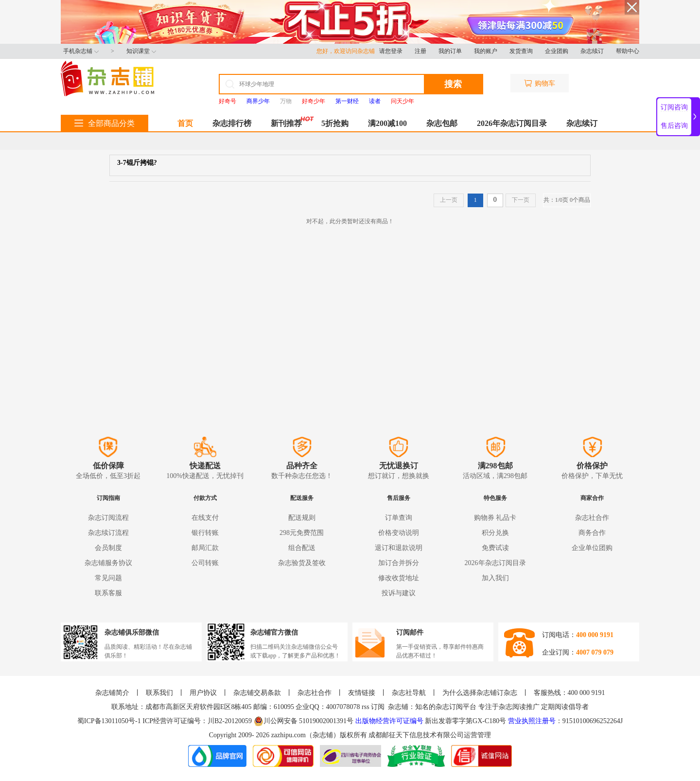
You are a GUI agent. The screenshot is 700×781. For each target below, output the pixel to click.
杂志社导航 (409, 693)
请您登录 (391, 51)
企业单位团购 (592, 548)
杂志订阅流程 (108, 518)
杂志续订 (592, 51)
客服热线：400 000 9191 (569, 693)
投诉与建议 (399, 593)
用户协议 (203, 693)
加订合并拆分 (399, 563)
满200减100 (387, 123)
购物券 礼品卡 (495, 518)
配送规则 (302, 518)
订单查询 (399, 518)
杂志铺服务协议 (108, 563)
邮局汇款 (205, 548)
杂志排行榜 (232, 123)
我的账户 (486, 51)
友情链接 (362, 693)
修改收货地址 (399, 578)
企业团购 (557, 51)
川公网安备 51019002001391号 (304, 721)
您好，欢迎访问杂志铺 (348, 51)
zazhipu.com (289, 735)
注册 (420, 51)
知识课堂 (141, 51)
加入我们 (495, 578)
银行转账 (205, 533)
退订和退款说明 (399, 548)
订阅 (378, 707)
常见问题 (108, 578)
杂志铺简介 (112, 693)
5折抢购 (335, 123)
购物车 (540, 83)
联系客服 (108, 593)
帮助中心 (628, 51)
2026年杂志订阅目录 (512, 123)
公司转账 (205, 563)
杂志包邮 (442, 123)
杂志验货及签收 (302, 563)
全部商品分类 (105, 123)
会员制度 (108, 548)
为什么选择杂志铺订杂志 (480, 693)
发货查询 (521, 51)
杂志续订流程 (108, 533)
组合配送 (302, 548)
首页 (185, 123)
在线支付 (205, 518)
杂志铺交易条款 (257, 693)
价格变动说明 (399, 533)
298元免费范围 (302, 533)
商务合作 (592, 533)
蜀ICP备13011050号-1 (110, 721)
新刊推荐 (286, 123)
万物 (286, 101)
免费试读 (495, 548)
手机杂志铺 (81, 51)
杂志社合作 (592, 518)
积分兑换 (495, 533)
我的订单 (450, 51)
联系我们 (159, 693)
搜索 (453, 84)
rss (366, 707)
